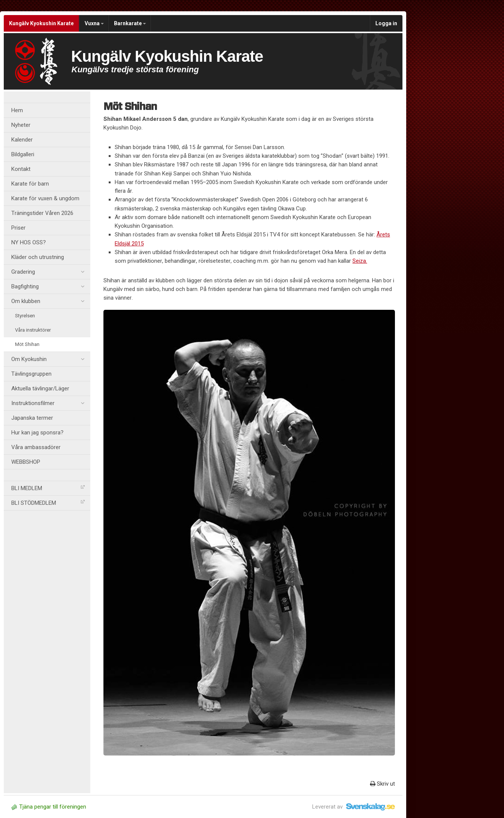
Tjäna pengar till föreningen (49, 807)
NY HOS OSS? (29, 242)
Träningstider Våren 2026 (42, 213)
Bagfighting (48, 286)
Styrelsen (25, 316)
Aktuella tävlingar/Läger (40, 388)
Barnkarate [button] (130, 23)
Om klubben (48, 301)
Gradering (48, 272)
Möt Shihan (27, 344)
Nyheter (21, 125)
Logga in (386, 23)
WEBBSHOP (26, 462)
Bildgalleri (23, 154)
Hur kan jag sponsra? (37, 433)
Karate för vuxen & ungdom (45, 198)
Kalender (22, 140)
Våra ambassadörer (36, 447)
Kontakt (21, 169)
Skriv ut (383, 784)
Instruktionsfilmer (48, 403)
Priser (18, 228)
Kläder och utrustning (38, 257)
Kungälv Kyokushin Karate (41, 23)
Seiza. (360, 261)
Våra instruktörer (33, 330)
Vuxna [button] (94, 23)
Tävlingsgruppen (31, 374)
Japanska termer (32, 418)
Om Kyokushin (48, 359)
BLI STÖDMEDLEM (48, 503)
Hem (17, 110)
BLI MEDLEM (48, 488)
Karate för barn (30, 184)
